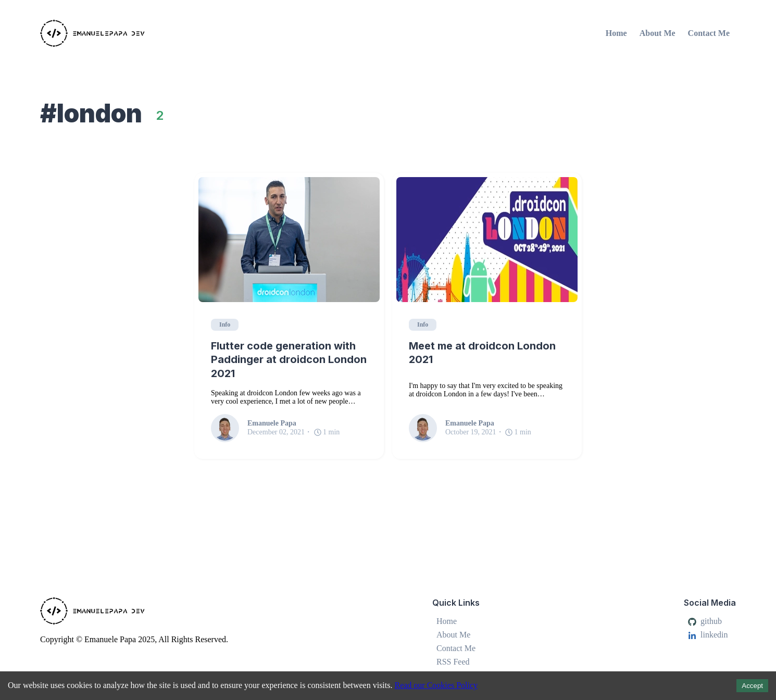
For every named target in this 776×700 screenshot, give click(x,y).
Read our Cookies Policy (436, 685)
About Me (658, 33)
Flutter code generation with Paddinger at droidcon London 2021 (289, 360)
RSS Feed (453, 662)
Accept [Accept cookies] (752, 686)
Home (616, 33)
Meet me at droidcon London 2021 (482, 353)
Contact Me (709, 33)
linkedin (708, 635)
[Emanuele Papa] (153, 33)
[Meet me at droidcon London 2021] (487, 240)
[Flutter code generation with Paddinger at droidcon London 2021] (289, 240)
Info (225, 324)
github (705, 621)
